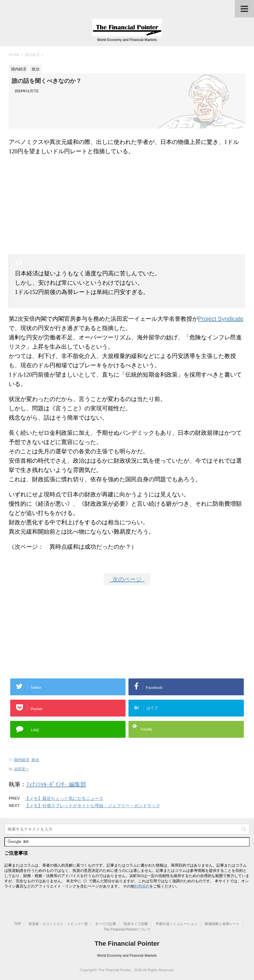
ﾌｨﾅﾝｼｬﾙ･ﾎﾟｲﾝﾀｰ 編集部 (56, 784)
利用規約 (142, 886)
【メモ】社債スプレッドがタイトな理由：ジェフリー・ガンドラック (92, 806)
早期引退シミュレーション (177, 924)
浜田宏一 (22, 769)
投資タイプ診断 (136, 924)
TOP (17, 924)
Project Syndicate (221, 319)
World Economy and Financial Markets (127, 956)
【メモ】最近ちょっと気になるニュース (64, 798)
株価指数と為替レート (222, 924)
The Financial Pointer (127, 944)
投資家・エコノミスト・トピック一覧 (58, 924)
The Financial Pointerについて (127, 929)
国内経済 (22, 760)
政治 (35, 760)
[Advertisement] (127, 202)
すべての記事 (106, 924)
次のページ (127, 579)
